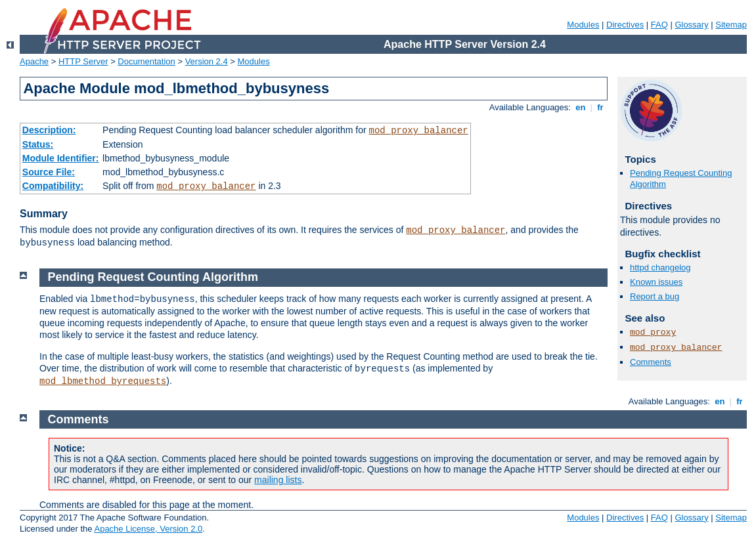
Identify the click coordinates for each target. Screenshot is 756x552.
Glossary (691, 25)
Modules (583, 25)
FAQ (659, 25)
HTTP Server (83, 61)
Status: (38, 144)
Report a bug (655, 296)
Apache (34, 61)
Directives (625, 25)
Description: (49, 130)
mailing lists (278, 480)
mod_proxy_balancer (419, 131)
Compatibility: (53, 186)
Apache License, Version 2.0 (148, 529)
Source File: (49, 172)
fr (601, 107)
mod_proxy (653, 332)
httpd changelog (660, 267)
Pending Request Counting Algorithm (153, 277)
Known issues (656, 282)
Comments (651, 362)
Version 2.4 (207, 61)
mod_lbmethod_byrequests (103, 381)
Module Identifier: (61, 158)
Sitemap (731, 25)
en (581, 107)
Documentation (146, 61)
